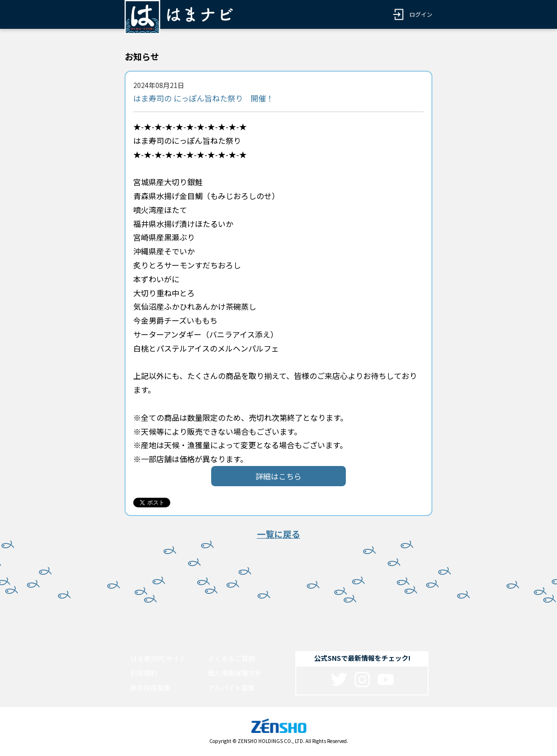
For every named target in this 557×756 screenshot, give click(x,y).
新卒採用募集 (151, 688)
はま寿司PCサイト (158, 658)
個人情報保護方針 (235, 673)
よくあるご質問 (231, 658)
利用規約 (144, 673)
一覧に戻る (278, 534)
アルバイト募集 (231, 688)
